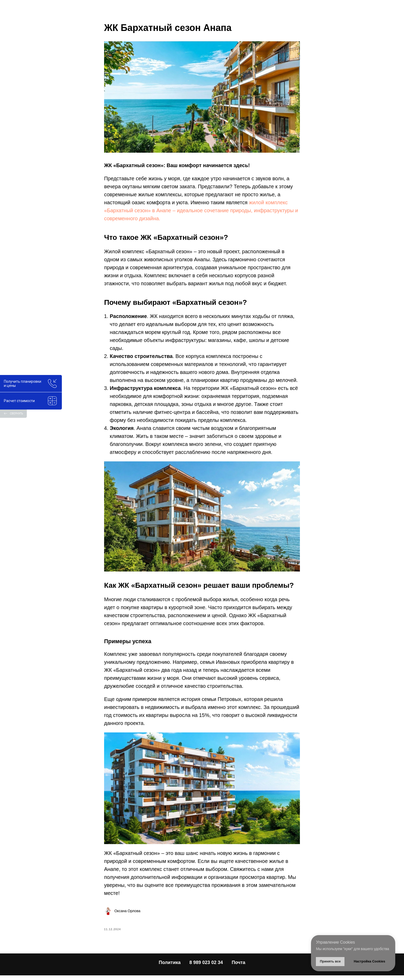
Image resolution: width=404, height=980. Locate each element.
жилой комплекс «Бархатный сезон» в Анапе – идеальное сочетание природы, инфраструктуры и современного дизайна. (201, 213)
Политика (170, 967)
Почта (238, 967)
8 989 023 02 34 (206, 967)
